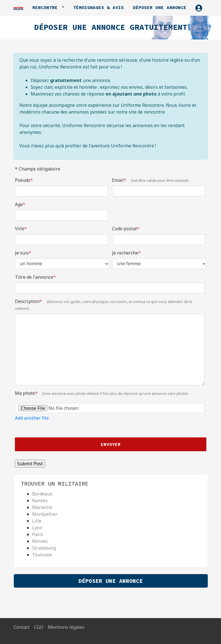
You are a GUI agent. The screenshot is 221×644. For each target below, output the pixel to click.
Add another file (32, 418)
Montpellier (45, 514)
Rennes (40, 541)
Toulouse (42, 555)
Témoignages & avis (99, 7)
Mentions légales (66, 627)
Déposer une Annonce (111, 581)
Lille (37, 521)
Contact (22, 627)
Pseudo (24, 180)
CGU (39, 627)
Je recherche (126, 253)
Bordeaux (42, 494)
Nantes (40, 501)
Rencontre (46, 7)
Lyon (37, 528)
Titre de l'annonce (35, 277)
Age (20, 204)
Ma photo (101, 393)
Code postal (126, 229)
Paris (38, 534)
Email (150, 180)
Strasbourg (44, 548)
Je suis (23, 253)
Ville (21, 229)
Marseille (42, 507)
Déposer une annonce (160, 7)
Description (103, 305)
